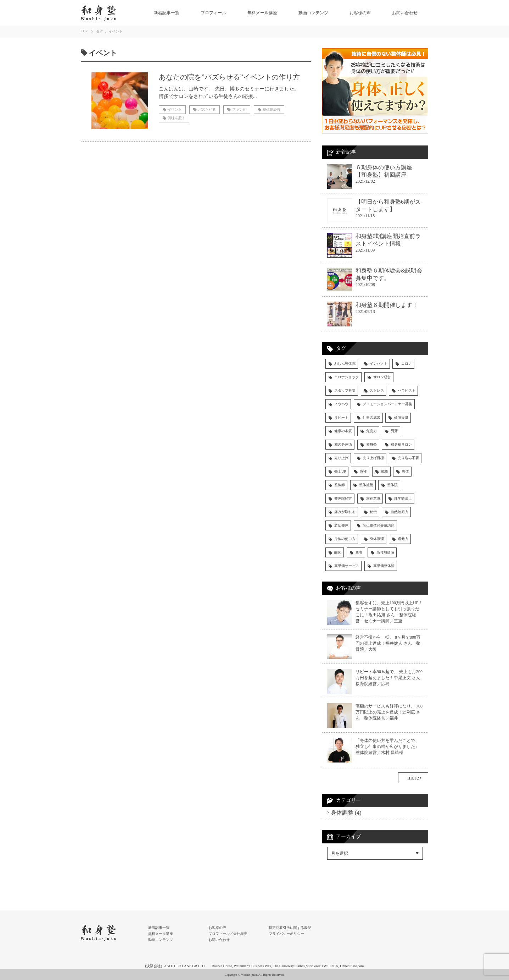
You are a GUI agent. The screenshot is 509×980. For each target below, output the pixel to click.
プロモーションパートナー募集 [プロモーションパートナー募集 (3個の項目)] (387, 404)
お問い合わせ (405, 13)
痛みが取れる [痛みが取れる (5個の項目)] (345, 512)
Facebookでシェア (348, 870)
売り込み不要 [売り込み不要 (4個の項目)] (408, 458)
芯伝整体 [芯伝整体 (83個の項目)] (341, 525)
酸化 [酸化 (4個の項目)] (338, 552)
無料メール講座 (262, 13)
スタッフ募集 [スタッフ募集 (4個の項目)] (345, 390)
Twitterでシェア (345, 878)
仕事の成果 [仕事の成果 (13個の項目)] (371, 417)
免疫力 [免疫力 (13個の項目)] (371, 431)
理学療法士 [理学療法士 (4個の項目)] (403, 498)
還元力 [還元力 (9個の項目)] (403, 539)
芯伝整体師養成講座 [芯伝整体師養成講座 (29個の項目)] (379, 525)
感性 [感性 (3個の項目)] (363, 471)
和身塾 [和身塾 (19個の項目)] (371, 444)
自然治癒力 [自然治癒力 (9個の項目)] (399, 512)
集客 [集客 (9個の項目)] (359, 552)
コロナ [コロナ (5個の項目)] (407, 364)
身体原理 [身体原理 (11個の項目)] (377, 539)
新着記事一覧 (167, 13)
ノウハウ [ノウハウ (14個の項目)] (341, 404)
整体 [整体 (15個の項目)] (405, 471)
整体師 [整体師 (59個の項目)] (340, 485)
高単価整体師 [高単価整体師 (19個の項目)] (384, 566)
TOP (84, 31)
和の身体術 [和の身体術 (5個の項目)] (343, 444)
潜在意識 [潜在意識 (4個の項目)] (373, 498)
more (413, 778)
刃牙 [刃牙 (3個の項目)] (394, 431)
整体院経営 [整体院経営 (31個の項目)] (343, 498)
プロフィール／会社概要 (228, 934)
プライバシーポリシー (286, 934)
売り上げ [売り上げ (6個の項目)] (341, 458)
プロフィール (213, 13)
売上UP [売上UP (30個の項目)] (340, 471)
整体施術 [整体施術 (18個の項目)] (366, 485)
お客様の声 (360, 13)
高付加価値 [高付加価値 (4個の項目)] (385, 552)
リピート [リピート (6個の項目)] (341, 417)
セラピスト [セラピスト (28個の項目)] (407, 390)
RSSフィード (342, 885)
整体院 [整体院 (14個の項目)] (392, 485)
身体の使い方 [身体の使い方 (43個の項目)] (345, 539)
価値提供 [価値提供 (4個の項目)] (401, 417)
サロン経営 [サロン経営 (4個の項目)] (382, 377)
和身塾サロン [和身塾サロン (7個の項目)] (401, 444)
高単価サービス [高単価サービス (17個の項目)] (347, 566)
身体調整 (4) (346, 813)
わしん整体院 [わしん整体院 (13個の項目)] (345, 364)
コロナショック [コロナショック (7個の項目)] (347, 377)
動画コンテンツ (313, 13)
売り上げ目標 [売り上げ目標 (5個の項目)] (373, 458)
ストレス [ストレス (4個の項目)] (377, 390)
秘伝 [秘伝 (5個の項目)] (373, 512)
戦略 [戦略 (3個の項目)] (385, 471)
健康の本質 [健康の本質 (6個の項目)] (343, 431)
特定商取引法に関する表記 (290, 928)
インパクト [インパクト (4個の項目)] (379, 364)
